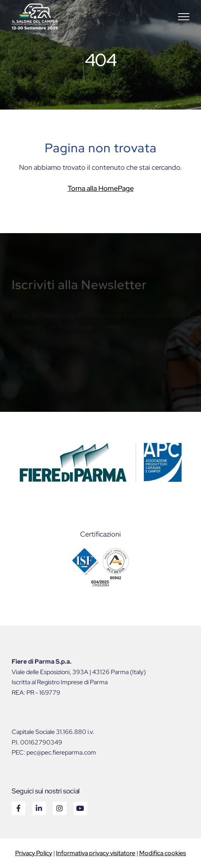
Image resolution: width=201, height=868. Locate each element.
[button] (184, 17)
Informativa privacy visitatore (96, 853)
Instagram (59, 808)
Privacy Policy (34, 853)
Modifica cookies (163, 853)
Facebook (18, 808)
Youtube (80, 808)
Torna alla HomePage (101, 188)
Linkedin (39, 808)
